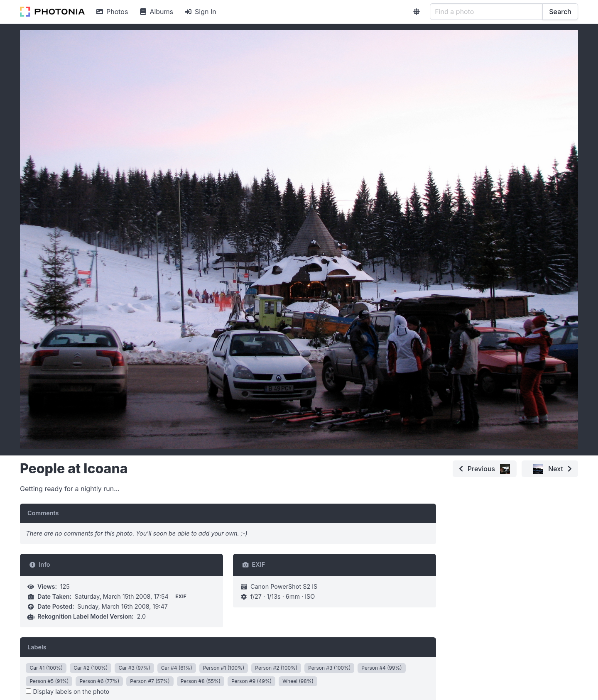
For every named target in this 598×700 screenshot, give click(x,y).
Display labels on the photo (67, 691)
